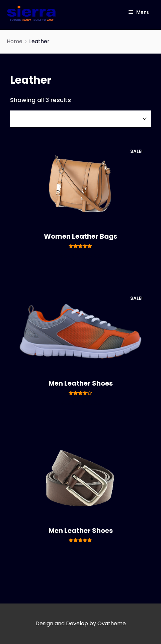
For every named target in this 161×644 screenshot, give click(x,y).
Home (15, 41)
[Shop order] (80, 119)
